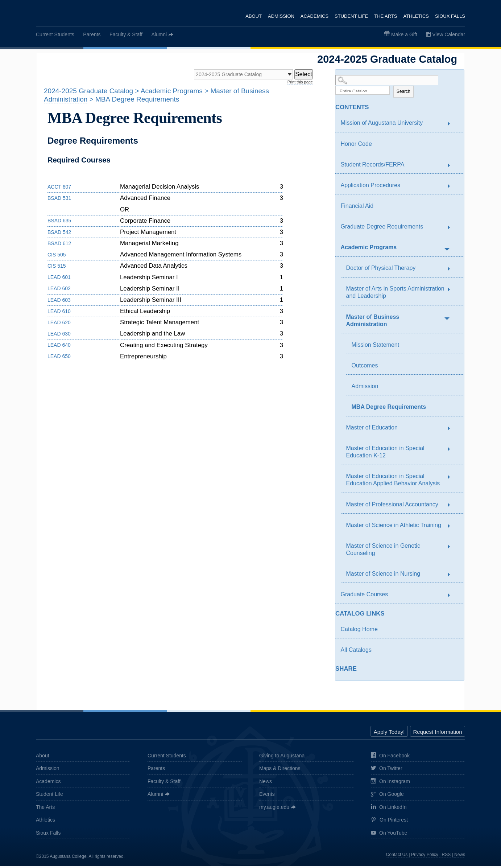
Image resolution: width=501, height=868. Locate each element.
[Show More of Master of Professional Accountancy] (452, 507)
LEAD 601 (59, 279)
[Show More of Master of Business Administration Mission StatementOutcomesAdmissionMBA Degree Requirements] (447, 320)
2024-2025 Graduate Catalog (88, 93)
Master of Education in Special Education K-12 (385, 454)
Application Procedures (371, 187)
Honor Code (356, 146)
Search (403, 93)
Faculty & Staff (126, 34)
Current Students (55, 34)
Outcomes (365, 367)
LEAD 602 (59, 291)
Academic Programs (369, 249)
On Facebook (390, 758)
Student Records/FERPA (373, 166)
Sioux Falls (450, 16)
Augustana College (73, 14)
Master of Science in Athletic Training (394, 527)
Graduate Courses (365, 597)
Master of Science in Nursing (383, 575)
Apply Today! (389, 734)
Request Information (437, 734)
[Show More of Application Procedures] (452, 188)
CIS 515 (57, 268)
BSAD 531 (59, 200)
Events (267, 796)
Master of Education (372, 430)
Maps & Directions (280, 770)
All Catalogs (356, 652)
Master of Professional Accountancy (392, 506)
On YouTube (389, 835)
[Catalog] (234, 75)
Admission (280, 16)
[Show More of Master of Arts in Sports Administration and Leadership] (452, 292)
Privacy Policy (425, 857)
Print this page (300, 84)
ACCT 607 (59, 189)
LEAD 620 (59, 324)
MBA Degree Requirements (389, 409)
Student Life (351, 16)
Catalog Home (359, 631)
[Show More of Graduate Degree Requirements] (452, 230)
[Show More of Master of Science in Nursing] (452, 577)
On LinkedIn (389, 809)
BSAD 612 (59, 245)
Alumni (159, 34)
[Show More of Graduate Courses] (452, 597)
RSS (446, 857)
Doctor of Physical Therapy (381, 270)
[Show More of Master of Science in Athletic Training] (452, 528)
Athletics (416, 16)
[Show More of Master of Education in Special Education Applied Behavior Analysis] (452, 479)
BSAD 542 (59, 234)
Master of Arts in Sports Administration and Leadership (395, 294)
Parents (92, 34)
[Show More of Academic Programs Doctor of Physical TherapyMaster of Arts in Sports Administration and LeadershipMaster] (447, 250)
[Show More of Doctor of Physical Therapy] (452, 271)
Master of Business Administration (373, 322)
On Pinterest (389, 822)
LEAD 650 (59, 358)
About (252, 16)
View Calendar (449, 34)
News (266, 783)
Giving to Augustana (282, 757)
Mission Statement (376, 347)
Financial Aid (357, 208)
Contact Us (397, 857)
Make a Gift (404, 34)
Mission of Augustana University (382, 125)
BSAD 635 (59, 223)
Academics (313, 16)
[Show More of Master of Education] (452, 431)
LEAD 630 (59, 336)
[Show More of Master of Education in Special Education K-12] (452, 451)
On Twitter (387, 771)
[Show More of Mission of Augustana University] (452, 126)
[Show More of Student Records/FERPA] (452, 168)
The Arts (385, 16)
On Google (387, 797)
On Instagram (390, 783)
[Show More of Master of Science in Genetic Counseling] (452, 549)
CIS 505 (57, 256)
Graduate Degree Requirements (382, 229)
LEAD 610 (59, 313)
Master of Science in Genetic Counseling (383, 551)
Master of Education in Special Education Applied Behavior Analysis (393, 482)
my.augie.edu (274, 809)
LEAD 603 (59, 302)
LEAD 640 (59, 347)
